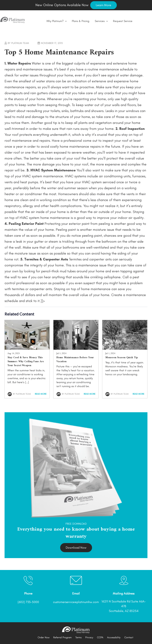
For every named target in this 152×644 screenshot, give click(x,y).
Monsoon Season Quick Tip (122, 358)
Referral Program (62, 637)
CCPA (100, 637)
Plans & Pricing (81, 21)
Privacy (89, 637)
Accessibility (114, 637)
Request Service (123, 21)
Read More (41, 394)
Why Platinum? (57, 21)
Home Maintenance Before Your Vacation (75, 360)
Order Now (44, 637)
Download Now (76, 548)
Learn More (104, 5)
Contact (129, 637)
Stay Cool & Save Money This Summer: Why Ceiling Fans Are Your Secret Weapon (26, 361)
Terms (78, 637)
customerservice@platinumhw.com (76, 602)
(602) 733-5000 (28, 602)
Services (102, 21)
